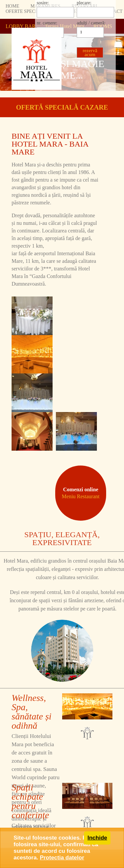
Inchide (97, 838)
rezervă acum (90, 52)
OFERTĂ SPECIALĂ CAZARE (62, 107)
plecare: (84, 3)
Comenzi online (81, 493)
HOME (12, 6)
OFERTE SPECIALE (26, 11)
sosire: (43, 3)
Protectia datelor (62, 858)
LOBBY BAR (21, 26)
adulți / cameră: (91, 23)
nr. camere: (47, 23)
